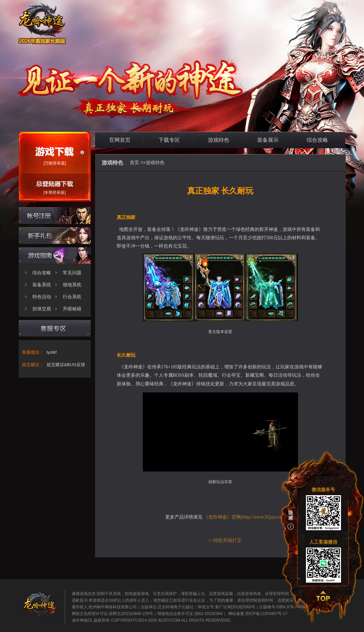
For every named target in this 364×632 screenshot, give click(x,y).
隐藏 (291, 520)
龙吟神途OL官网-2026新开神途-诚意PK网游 (130, 73)
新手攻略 (55, 256)
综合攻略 (42, 273)
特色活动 (42, 297)
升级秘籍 (72, 309)
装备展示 (268, 140)
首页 (134, 163)
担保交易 (42, 309)
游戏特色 (219, 140)
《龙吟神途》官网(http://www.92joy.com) (245, 517)
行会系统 (72, 297)
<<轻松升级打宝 (225, 540)
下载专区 (169, 140)
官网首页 (120, 140)
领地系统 (72, 285)
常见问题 (72, 273)
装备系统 (42, 285)
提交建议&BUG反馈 (66, 365)
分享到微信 (337, 4)
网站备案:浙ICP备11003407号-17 (258, 614)
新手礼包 (55, 236)
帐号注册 (55, 216)
